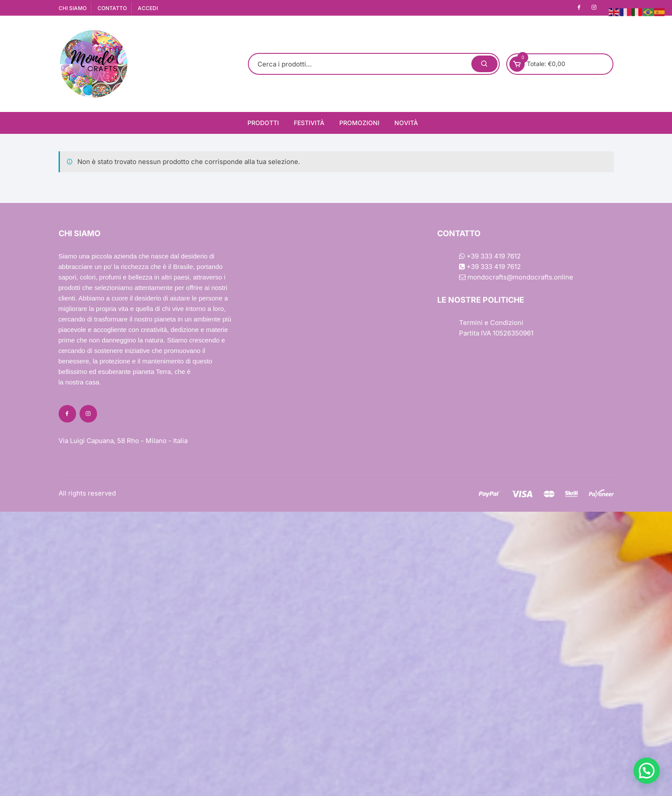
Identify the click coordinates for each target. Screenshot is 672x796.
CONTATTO (112, 8)
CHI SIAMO (73, 8)
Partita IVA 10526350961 (496, 333)
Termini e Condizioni (491, 323)
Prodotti (263, 123)
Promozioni (359, 123)
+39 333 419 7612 (490, 256)
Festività (309, 123)
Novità (406, 123)
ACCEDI (148, 8)
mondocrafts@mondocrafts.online (516, 277)
